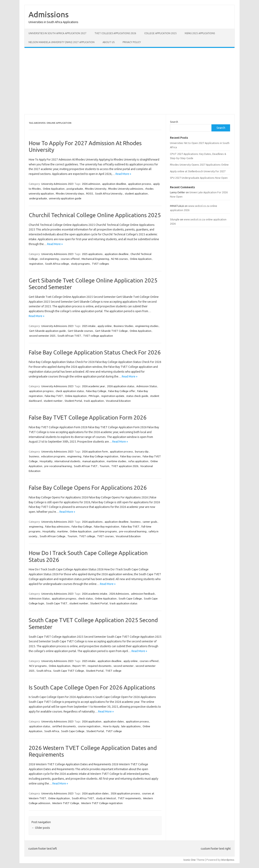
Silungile (175, 219)
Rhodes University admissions (126, 189)
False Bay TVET (54, 396)
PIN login (94, 396)
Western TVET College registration (102, 803)
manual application (93, 461)
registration (36, 264)
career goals (150, 522)
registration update (113, 396)
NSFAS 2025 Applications (200, 33)
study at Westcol (106, 798)
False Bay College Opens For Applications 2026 (88, 488)
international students (67, 461)
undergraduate (38, 198)
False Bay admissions (57, 527)
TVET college (87, 536)
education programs (53, 456)
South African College (53, 536)
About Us (109, 42)
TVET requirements (129, 798)
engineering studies (147, 326)
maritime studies (116, 461)
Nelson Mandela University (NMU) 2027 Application (62, 42)
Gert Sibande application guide (47, 331)
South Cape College (130, 598)
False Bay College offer (122, 391)
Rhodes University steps (70, 193)
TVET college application (98, 336)
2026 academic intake (95, 594)
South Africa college (57, 264)
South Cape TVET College (69, 671)
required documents (100, 666)
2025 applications (92, 254)
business (34, 456)
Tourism (104, 466)
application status (40, 726)
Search (174, 122)
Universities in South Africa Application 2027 (57, 33)
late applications (131, 726)
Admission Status (147, 386)
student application (136, 193)
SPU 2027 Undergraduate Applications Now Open (199, 178)
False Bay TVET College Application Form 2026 (88, 417)
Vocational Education (118, 401)
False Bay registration (107, 527)
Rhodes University (96, 189)
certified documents (64, 726)
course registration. (89, 726)
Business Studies (124, 326)
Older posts (41, 828)
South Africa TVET (83, 798)
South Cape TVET (57, 603)
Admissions (49, 14)
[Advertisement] (129, 81)
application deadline (114, 184)
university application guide (65, 198)
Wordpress (228, 860)
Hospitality (46, 461)
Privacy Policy (132, 42)
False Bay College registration (101, 456)
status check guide (137, 396)
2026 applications (92, 522)
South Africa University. (109, 193)
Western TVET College (66, 803)
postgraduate (75, 189)
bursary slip (142, 451)
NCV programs (38, 666)
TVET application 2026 (125, 466)
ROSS (90, 193)
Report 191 (79, 666)
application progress (41, 391)
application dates (114, 721)
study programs (80, 264)
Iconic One (190, 860)
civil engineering (49, 259)
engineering (74, 456)
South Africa (44, 671)
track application (94, 401)
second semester (124, 666)
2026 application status (121, 386)
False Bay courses (130, 456)
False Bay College (96, 391)
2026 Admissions (119, 594)
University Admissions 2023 (57, 184)
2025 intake (89, 326)
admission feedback (143, 594)
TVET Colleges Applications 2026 (115, 33)
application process (140, 184)
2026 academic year (93, 386)
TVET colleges (100, 264)
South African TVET (69, 336)
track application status (124, 603)
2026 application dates (95, 793)
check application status (70, 391)
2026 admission (91, 184)
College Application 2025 (160, 33)
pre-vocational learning (58, 466)
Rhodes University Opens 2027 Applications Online (199, 165)
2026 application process (125, 793)
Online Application (54, 189)
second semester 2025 (42, 336)
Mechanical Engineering (95, 259)
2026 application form (95, 451)
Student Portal (73, 401)
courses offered (70, 259)
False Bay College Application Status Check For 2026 (95, 352)
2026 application (92, 721)
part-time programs (105, 531)
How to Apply (111, 726)
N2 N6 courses (119, 259)
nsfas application (138, 461)
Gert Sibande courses (80, 331)
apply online (105, 326)
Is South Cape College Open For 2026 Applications (92, 687)
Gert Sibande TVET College (111, 331)
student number (53, 401)
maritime (63, 531)
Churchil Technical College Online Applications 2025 (95, 215)
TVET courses (105, 536)
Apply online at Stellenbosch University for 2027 (198, 171)
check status (86, 598)
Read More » (123, 174)
